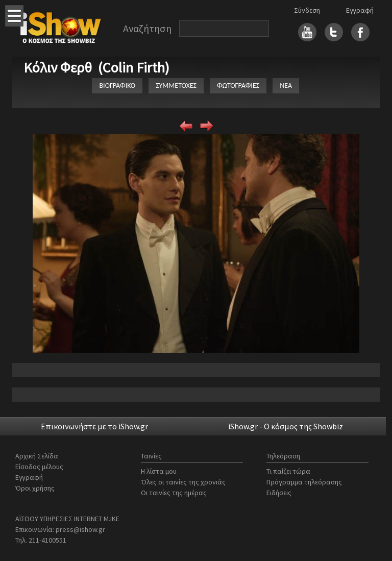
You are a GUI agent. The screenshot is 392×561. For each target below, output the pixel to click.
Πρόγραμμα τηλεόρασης (304, 482)
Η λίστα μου (159, 471)
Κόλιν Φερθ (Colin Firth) (96, 67)
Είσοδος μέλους (39, 467)
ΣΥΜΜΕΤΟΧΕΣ (176, 86)
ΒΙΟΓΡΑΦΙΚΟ (117, 86)
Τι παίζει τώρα (288, 471)
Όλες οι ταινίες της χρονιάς (183, 482)
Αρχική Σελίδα (37, 456)
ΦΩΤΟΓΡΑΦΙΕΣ (238, 86)
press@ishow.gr (80, 529)
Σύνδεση (307, 10)
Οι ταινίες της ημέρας (174, 493)
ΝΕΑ (286, 86)
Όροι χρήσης (35, 488)
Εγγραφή (360, 10)
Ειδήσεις (279, 493)
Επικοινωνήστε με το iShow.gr (94, 426)
